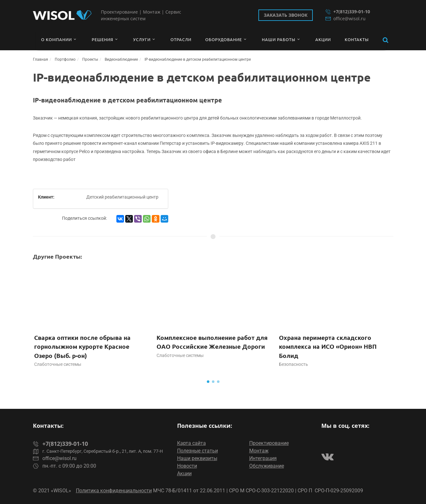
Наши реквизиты (197, 458)
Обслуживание (267, 466)
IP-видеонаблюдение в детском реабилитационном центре (198, 59)
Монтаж (259, 451)
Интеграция (263, 458)
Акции (184, 473)
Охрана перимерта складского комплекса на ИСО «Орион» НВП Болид (328, 347)
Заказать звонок (286, 15)
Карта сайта (191, 443)
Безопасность (293, 364)
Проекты (90, 59)
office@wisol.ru (346, 18)
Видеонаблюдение (121, 59)
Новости (187, 466)
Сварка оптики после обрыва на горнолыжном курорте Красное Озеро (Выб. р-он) (82, 347)
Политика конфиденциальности (114, 491)
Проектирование (269, 443)
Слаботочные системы (58, 364)
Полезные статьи (198, 451)
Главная (40, 59)
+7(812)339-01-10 (348, 12)
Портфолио (65, 59)
